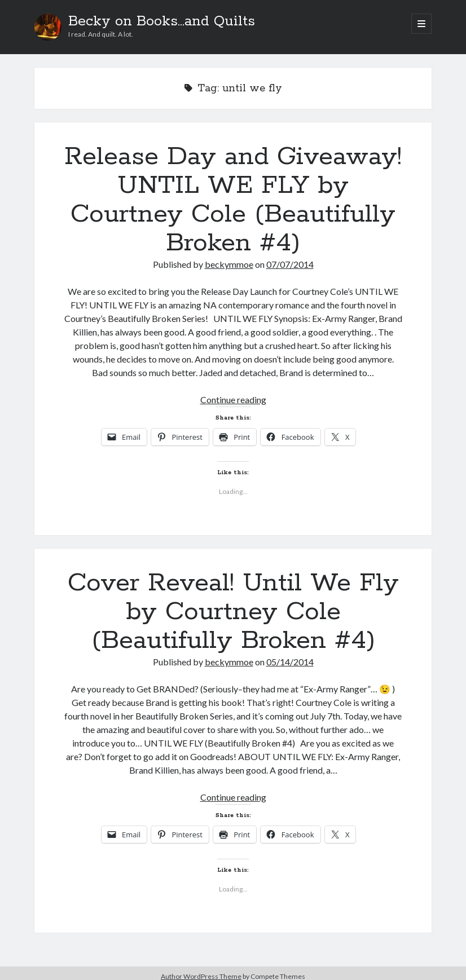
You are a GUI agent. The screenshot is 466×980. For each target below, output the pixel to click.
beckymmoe (229, 264)
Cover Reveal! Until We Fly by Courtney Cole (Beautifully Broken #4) (233, 612)
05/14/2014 (290, 662)
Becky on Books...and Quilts (162, 21)
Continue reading (233, 399)
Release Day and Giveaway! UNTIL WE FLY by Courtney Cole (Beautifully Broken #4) (233, 200)
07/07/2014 (290, 264)
